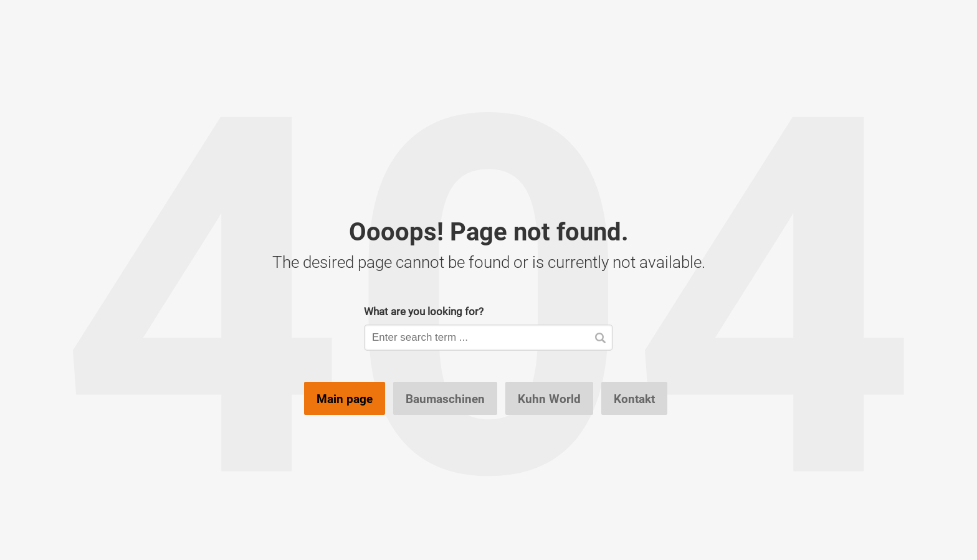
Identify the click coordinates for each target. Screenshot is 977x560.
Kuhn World (549, 399)
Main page (345, 399)
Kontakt (634, 399)
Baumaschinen (445, 399)
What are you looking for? (424, 311)
